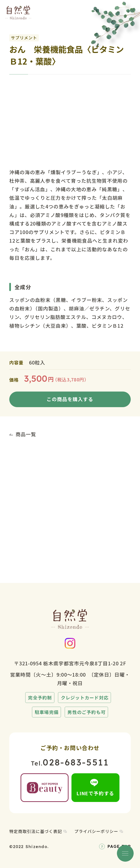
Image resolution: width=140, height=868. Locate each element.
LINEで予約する (95, 788)
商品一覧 (23, 434)
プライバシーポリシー (99, 831)
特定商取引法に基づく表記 (38, 831)
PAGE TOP (115, 846)
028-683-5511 (76, 762)
